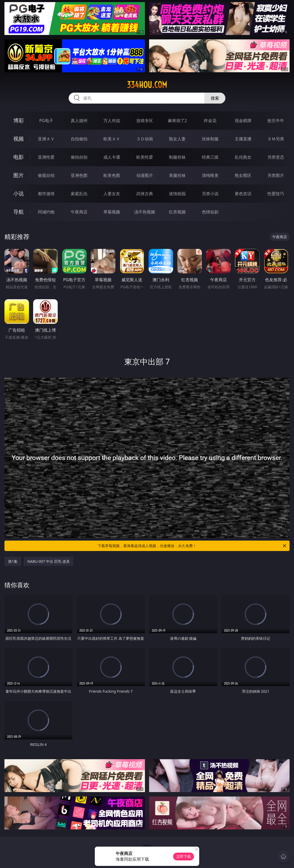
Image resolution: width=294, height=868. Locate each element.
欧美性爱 (145, 157)
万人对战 (112, 121)
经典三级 (210, 157)
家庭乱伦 (79, 194)
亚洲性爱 (46, 157)
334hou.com (147, 85)
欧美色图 (112, 175)
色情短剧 (210, 212)
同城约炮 (46, 212)
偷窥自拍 (46, 175)
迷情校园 (177, 194)
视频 (19, 139)
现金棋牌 (243, 121)
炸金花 (210, 121)
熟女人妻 (177, 139)
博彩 (19, 120)
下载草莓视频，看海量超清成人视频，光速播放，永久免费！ (192, 546)
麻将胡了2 (177, 121)
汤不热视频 (145, 212)
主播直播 (243, 139)
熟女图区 (243, 175)
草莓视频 (112, 212)
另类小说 (210, 194)
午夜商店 (79, 212)
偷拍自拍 (79, 157)
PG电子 (46, 121)
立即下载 (184, 856)
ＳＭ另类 (276, 139)
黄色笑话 (243, 194)
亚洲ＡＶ (46, 139)
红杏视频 (177, 212)
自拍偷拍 (79, 139)
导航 (19, 212)
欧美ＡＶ (112, 139)
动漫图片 (145, 175)
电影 (19, 157)
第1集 (13, 561)
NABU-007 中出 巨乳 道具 (49, 561)
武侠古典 (145, 194)
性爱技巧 (276, 194)
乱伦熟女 (243, 157)
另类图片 (276, 175)
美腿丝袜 (177, 175)
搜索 (215, 98)
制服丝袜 (177, 157)
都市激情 (46, 194)
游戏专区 (145, 121)
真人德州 (79, 121)
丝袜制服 (210, 139)
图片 (19, 175)
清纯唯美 (210, 175)
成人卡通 (112, 157)
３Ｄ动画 (145, 139)
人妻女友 (112, 194)
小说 (19, 193)
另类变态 (276, 157)
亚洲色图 (79, 175)
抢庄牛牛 (276, 121)
